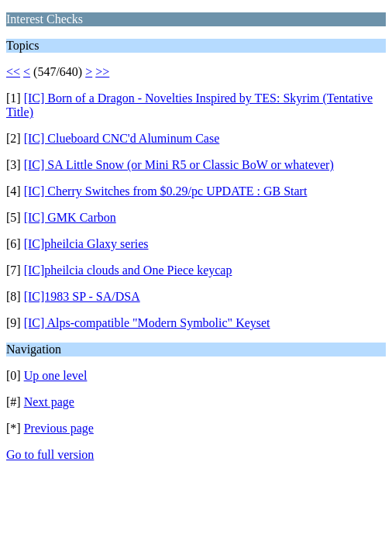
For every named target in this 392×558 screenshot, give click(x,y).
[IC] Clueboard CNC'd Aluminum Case (122, 138)
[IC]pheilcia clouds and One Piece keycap (128, 270)
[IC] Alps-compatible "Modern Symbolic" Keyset (147, 323)
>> (102, 72)
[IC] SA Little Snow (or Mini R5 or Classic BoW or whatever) (179, 165)
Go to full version (50, 455)
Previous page (59, 428)
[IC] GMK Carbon (70, 217)
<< (13, 72)
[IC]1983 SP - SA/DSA (82, 296)
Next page (49, 402)
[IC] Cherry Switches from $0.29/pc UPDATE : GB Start (166, 191)
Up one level (56, 375)
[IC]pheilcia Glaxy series (86, 244)
